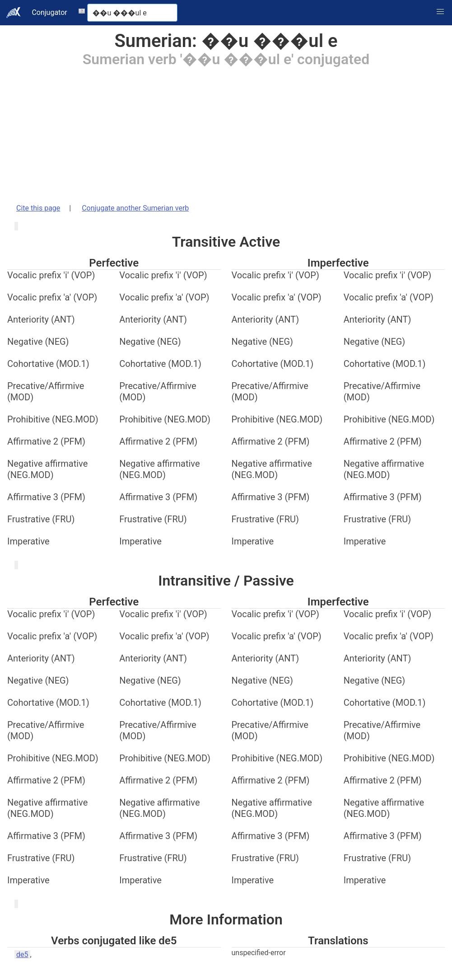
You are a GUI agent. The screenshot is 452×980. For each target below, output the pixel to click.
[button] (440, 12)
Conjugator (49, 12)
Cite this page (38, 208)
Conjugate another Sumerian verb (135, 208)
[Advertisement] (226, 131)
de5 (22, 954)
